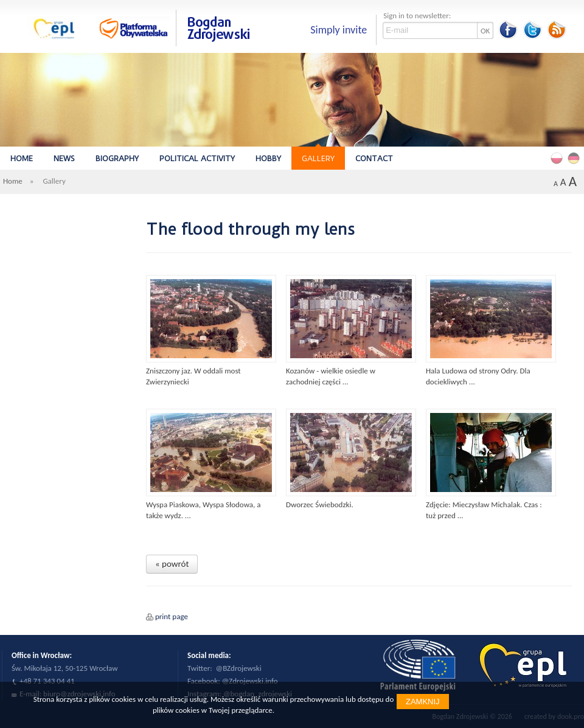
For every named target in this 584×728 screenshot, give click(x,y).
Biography (117, 158)
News (64, 158)
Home (22, 158)
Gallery (318, 158)
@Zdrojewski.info (250, 681)
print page (172, 616)
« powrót (172, 564)
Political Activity (197, 158)
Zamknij (423, 702)
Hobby (268, 158)
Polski (558, 158)
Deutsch (575, 158)
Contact (374, 158)
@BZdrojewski (239, 668)
